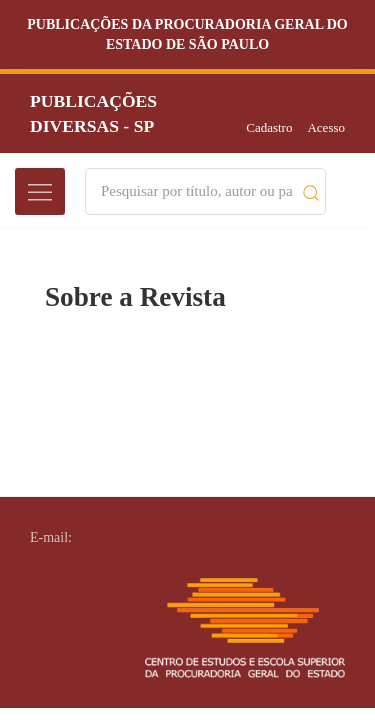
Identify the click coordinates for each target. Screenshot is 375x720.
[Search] (196, 191)
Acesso (326, 127)
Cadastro (269, 127)
